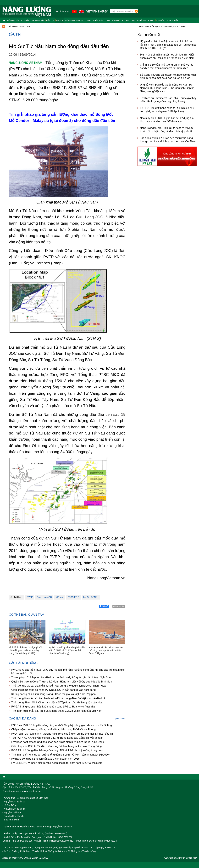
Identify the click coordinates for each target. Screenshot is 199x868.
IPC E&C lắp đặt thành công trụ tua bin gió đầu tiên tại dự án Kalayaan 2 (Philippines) (167, 110)
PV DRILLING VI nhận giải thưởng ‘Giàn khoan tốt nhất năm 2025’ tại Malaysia (57, 763)
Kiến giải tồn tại (15, 20)
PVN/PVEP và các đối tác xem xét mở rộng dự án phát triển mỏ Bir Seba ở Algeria (106, 650)
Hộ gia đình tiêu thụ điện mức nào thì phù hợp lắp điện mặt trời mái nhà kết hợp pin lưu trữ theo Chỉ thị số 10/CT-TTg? (168, 45)
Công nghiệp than (74, 20)
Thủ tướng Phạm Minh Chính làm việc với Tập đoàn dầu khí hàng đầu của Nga (57, 703)
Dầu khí (60, 20)
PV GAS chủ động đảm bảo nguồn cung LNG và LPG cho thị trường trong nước (58, 750)
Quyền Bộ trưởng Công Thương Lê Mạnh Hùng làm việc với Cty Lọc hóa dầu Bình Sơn (62, 682)
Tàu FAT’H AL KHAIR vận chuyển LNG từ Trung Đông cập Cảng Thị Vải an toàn (57, 738)
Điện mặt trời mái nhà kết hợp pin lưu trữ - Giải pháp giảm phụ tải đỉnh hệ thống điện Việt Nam (167, 56)
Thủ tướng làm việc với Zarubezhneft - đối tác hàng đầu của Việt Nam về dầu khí (58, 698)
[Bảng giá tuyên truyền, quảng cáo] (180, 858)
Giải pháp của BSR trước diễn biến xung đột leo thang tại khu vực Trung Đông (57, 746)
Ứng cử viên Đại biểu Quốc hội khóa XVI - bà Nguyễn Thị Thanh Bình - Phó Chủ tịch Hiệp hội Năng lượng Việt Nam (168, 88)
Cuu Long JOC (44, 597)
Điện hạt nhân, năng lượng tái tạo (102, 20)
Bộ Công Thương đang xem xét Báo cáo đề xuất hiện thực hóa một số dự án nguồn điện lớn (168, 76)
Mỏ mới (60, 597)
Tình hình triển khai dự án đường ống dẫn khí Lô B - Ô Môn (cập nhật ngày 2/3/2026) (60, 755)
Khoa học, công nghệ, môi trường (138, 20)
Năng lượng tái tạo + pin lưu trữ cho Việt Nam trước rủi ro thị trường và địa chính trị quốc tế (166, 130)
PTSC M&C (73, 597)
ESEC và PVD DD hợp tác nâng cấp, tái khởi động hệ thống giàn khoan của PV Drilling (62, 725)
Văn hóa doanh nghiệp (167, 20)
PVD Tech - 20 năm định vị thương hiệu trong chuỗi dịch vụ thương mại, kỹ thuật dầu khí (62, 734)
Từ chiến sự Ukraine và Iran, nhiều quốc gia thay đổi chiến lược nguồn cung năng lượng (168, 100)
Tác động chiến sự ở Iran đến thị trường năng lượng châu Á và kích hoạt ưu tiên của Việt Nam (168, 140)
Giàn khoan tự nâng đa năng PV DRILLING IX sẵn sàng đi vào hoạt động (53, 690)
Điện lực (50, 20)
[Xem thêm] (120, 719)
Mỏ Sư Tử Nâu (91, 597)
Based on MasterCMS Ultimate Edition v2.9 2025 (25, 858)
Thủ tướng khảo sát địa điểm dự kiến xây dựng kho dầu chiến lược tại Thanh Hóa (58, 686)
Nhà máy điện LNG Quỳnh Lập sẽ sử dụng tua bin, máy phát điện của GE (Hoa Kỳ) (167, 120)
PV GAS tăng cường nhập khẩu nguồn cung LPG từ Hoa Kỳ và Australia (53, 707)
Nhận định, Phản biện (34, 20)
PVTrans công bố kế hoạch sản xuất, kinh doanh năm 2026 (45, 759)
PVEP (30, 597)
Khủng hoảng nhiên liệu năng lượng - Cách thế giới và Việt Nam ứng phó (53, 694)
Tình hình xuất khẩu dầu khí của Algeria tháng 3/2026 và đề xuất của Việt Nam (57, 711)
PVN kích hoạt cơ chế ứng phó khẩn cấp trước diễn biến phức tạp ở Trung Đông (58, 742)
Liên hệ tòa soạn (62, 11)
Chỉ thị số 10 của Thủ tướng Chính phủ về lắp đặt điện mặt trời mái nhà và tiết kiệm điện (167, 66)
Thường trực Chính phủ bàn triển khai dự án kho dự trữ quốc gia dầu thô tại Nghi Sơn (61, 677)
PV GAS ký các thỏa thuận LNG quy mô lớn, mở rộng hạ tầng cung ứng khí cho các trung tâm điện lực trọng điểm (68, 671)
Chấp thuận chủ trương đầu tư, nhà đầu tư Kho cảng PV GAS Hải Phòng (53, 729)
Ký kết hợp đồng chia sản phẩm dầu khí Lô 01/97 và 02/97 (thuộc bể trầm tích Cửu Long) (67, 650)
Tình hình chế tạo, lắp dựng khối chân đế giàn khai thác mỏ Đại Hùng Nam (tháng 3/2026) (25, 650)
